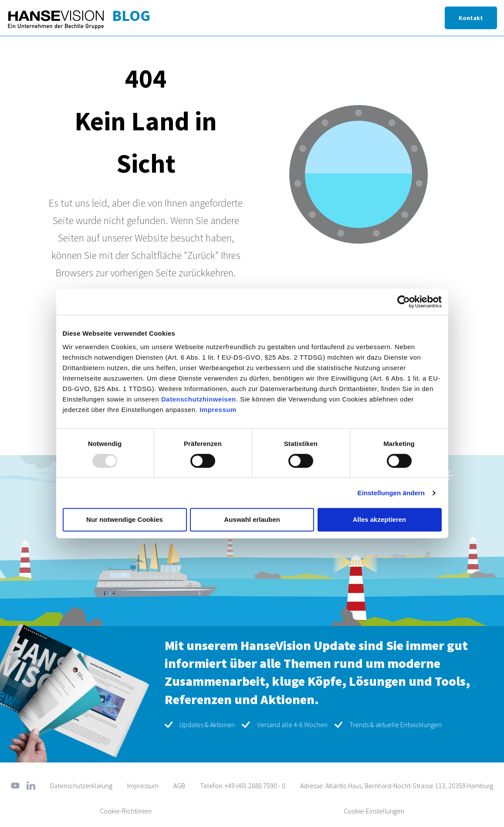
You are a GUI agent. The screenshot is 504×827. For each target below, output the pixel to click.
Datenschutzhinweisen (199, 399)
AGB (179, 786)
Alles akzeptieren (380, 519)
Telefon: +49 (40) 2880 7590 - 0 (243, 786)
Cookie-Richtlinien (126, 811)
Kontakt (471, 18)
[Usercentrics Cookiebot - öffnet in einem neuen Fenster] (404, 302)
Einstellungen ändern (391, 493)
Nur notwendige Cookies (125, 519)
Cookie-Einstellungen (374, 811)
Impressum (218, 410)
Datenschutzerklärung (81, 786)
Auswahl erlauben (252, 519)
